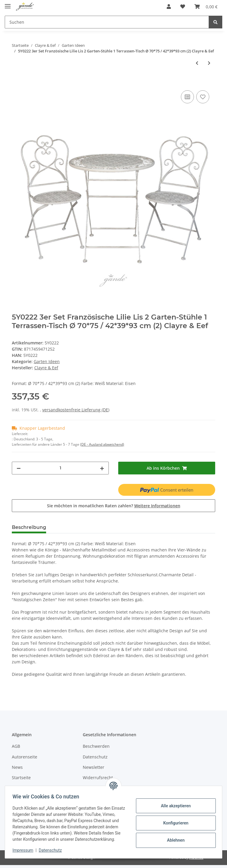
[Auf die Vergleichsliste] (187, 97)
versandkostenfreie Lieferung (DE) (76, 410)
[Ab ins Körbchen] (206, 7)
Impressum (25, 850)
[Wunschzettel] (183, 7)
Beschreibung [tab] (29, 527)
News (17, 767)
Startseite (21, 778)
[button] (169, 7)
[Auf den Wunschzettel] (203, 97)
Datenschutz (95, 757)
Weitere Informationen (157, 506)
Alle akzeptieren (174, 803)
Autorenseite (25, 757)
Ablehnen (174, 837)
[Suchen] (107, 22)
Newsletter (94, 767)
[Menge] (60, 468)
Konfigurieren (174, 820)
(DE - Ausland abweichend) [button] (102, 444)
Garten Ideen (47, 361)
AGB (16, 746)
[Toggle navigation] (8, 4)
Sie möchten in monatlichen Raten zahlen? (114, 506)
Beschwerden (96, 746)
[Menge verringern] (19, 468)
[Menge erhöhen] (102, 468)
